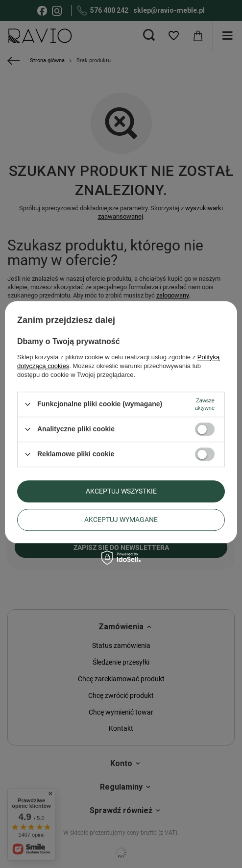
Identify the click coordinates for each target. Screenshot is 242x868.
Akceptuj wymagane (121, 520)
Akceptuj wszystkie (121, 491)
